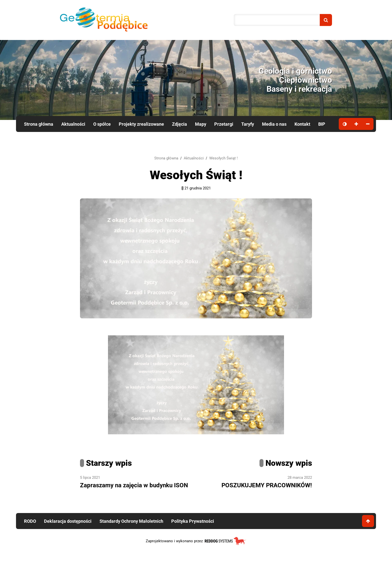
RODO (30, 521)
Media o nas (274, 124)
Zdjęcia (179, 124)
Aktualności (73, 124)
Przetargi (224, 124)
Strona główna (39, 124)
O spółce (102, 124)
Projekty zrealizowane (141, 124)
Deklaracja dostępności (68, 521)
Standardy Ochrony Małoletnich (131, 521)
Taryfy (248, 124)
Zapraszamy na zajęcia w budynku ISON (134, 485)
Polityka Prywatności (193, 521)
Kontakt (302, 124)
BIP (322, 124)
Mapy (201, 124)
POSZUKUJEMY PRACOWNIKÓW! (267, 485)
